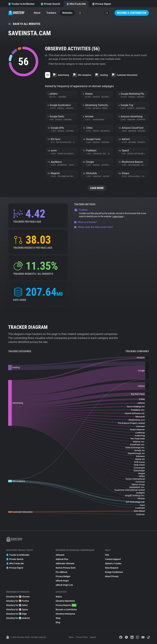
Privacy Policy (82, 637)
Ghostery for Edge (16, 614)
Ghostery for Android (18, 618)
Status (59, 597)
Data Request (112, 568)
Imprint (93, 637)
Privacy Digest (101, 4)
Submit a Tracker (113, 563)
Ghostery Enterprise (65, 614)
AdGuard (60, 555)
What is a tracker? (86, 222)
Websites (67, 13)
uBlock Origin (62, 581)
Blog (58, 622)
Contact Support (113, 559)
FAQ (107, 555)
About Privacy (112, 576)
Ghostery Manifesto (65, 601)
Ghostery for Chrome (18, 597)
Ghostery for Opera (17, 609)
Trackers (51, 13)
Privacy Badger (63, 576)
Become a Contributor (132, 13)
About (37, 13)
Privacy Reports (66, 605)
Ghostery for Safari (17, 605)
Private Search (50, 4)
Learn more (119, 216)
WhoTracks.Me (76, 4)
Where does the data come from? (94, 227)
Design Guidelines (114, 572)
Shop (58, 618)
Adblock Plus (62, 559)
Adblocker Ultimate (65, 563)
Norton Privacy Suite (66, 568)
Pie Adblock (61, 572)
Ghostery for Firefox (17, 601)
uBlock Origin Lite (64, 585)
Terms (71, 637)
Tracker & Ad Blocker (21, 4)
